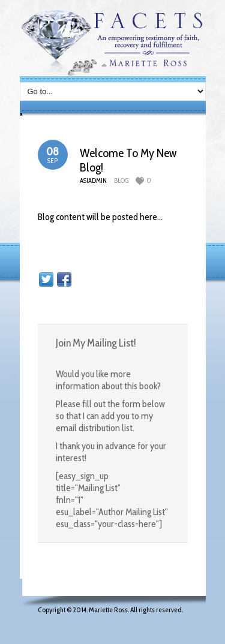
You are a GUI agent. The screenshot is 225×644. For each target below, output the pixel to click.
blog (121, 180)
